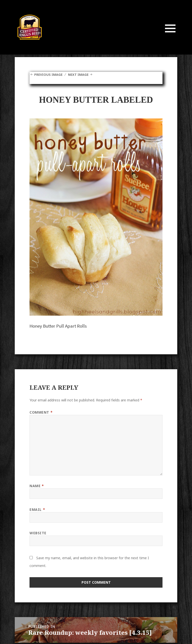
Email (37, 509)
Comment (41, 412)
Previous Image (50, 74)
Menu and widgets (170, 35)
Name (37, 486)
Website (38, 533)
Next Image (82, 74)
